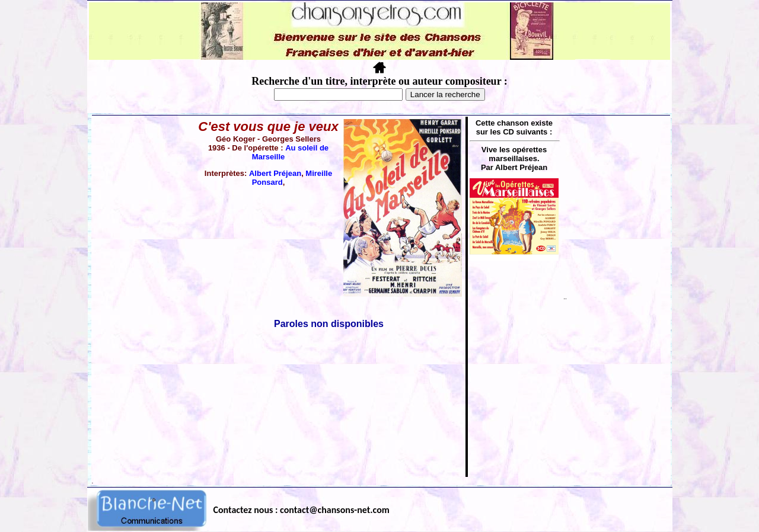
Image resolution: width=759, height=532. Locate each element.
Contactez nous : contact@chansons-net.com (302, 510)
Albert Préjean (275, 173)
